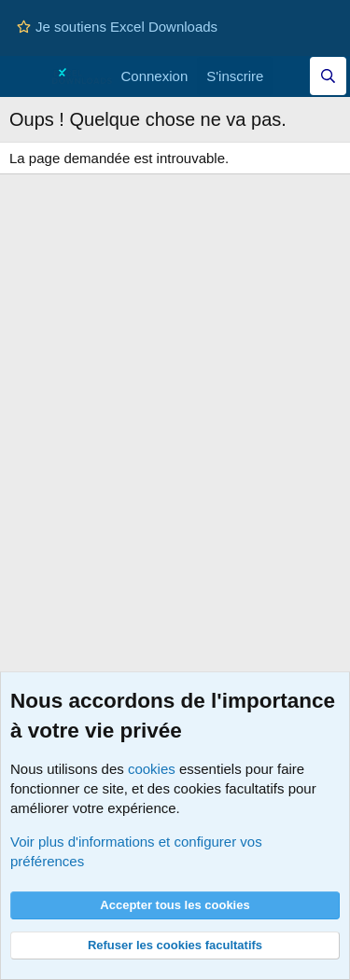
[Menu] (26, 76)
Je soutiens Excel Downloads (117, 27)
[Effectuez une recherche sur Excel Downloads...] (328, 76)
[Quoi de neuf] (291, 76)
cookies (152, 769)
